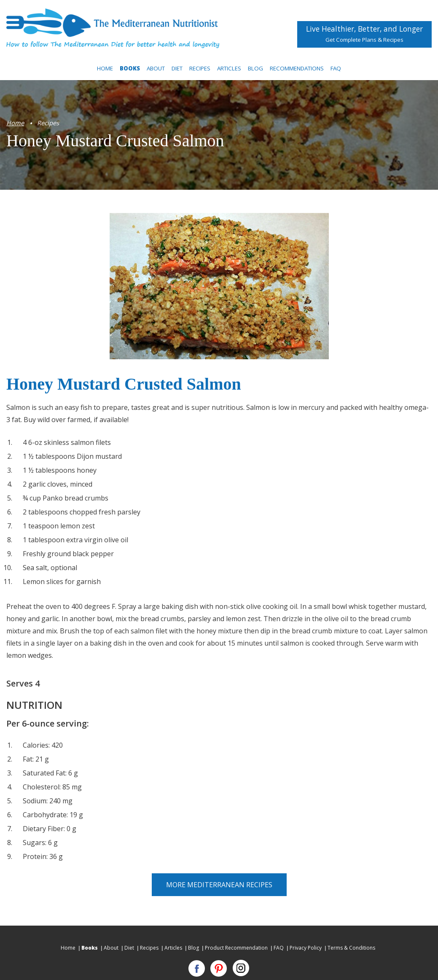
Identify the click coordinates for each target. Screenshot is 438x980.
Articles (229, 68)
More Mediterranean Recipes (219, 885)
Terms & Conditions (351, 948)
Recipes (200, 68)
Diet (177, 68)
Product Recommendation (236, 948)
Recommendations (297, 68)
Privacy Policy (306, 948)
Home (105, 68)
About (156, 68)
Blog (255, 68)
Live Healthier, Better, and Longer (364, 32)
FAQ (336, 68)
